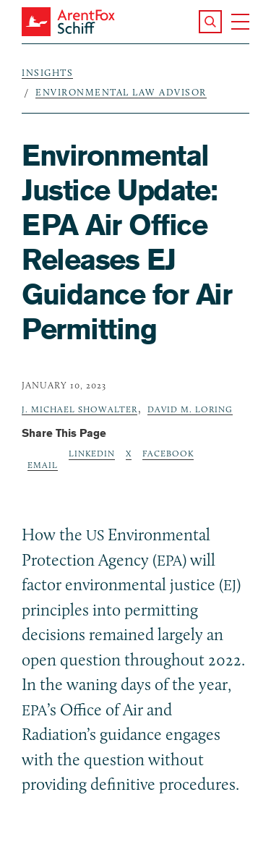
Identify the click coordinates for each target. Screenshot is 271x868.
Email (43, 465)
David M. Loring (190, 409)
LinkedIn (92, 453)
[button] (210, 22)
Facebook (168, 453)
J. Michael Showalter (79, 409)
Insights (47, 72)
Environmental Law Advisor (121, 92)
